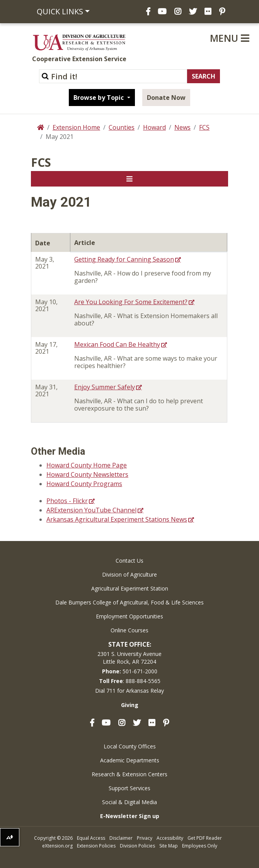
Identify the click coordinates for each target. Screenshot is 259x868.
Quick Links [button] (60, 11)
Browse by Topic (99, 98)
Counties (122, 127)
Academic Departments (130, 760)
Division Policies (137, 846)
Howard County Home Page (87, 465)
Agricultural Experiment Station (130, 588)
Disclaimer (121, 838)
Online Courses (129, 630)
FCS (204, 127)
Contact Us (129, 561)
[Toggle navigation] (129, 179)
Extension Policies (96, 846)
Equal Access (91, 838)
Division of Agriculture (129, 574)
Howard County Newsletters (87, 474)
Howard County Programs (84, 484)
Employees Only (200, 846)
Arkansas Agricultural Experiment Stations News (117, 519)
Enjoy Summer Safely (105, 387)
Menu (230, 38)
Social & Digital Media (129, 802)
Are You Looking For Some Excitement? (131, 302)
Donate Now (166, 98)
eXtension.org (57, 846)
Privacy (145, 838)
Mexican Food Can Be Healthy (117, 344)
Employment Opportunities (129, 616)
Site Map (169, 846)
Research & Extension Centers (129, 774)
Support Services (129, 788)
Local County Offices (130, 746)
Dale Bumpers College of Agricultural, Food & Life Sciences (129, 602)
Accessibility (170, 838)
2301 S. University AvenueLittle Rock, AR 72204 (129, 658)
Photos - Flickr (67, 501)
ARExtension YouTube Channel (91, 510)
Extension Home (76, 127)
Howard (154, 127)
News (182, 127)
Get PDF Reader (205, 838)
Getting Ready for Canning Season (124, 259)
